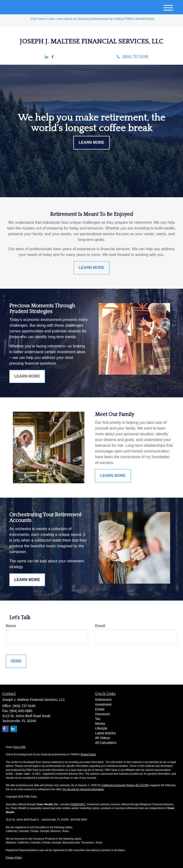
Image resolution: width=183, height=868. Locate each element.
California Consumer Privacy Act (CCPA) (125, 785)
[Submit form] (16, 661)
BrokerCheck (88, 754)
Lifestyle (101, 728)
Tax (98, 719)
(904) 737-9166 (132, 57)
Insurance (102, 714)
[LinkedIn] (46, 57)
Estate (100, 709)
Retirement (103, 700)
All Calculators (106, 743)
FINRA (74, 804)
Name (11, 626)
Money (100, 724)
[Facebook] (53, 57)
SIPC (82, 804)
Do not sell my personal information (83, 789)
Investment (103, 704)
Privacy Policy (14, 857)
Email (100, 626)
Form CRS (19, 747)
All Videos (102, 738)
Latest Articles (105, 733)
